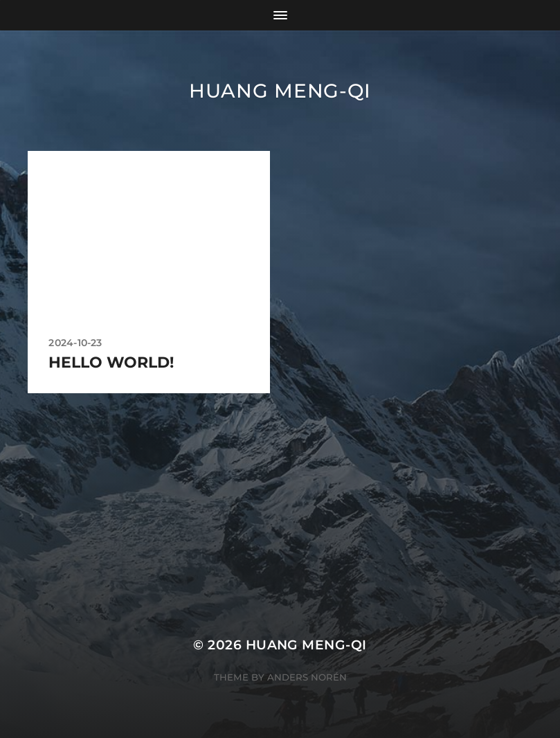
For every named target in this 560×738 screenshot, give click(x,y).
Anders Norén (307, 677)
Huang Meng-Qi (280, 91)
